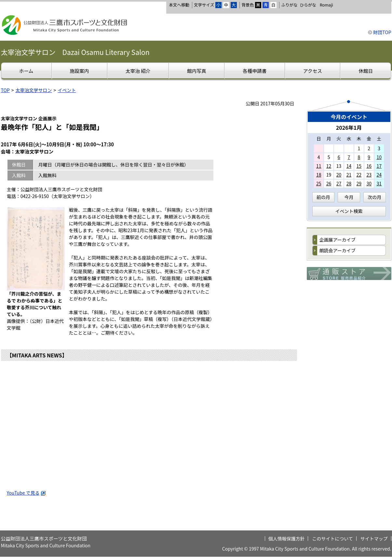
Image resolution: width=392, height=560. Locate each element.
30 (369, 183)
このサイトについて (332, 539)
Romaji (326, 5)
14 (349, 166)
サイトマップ (374, 539)
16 (369, 166)
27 (339, 183)
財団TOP (382, 32)
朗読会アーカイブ (338, 250)
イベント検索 (349, 211)
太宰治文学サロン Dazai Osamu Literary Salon (75, 52)
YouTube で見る (27, 493)
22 (359, 175)
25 (319, 183)
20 (339, 175)
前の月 (323, 197)
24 (379, 175)
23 (369, 175)
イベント (67, 90)
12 (329, 166)
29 (359, 183)
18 (319, 175)
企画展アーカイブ (338, 240)
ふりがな (289, 5)
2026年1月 (349, 127)
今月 (349, 197)
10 (379, 157)
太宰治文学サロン (34, 90)
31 (379, 183)
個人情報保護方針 (287, 539)
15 (359, 166)
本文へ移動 (179, 5)
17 (379, 166)
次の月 (374, 197)
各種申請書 (255, 71)
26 (329, 183)
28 (349, 183)
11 (319, 166)
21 (349, 175)
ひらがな (308, 5)
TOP (5, 90)
